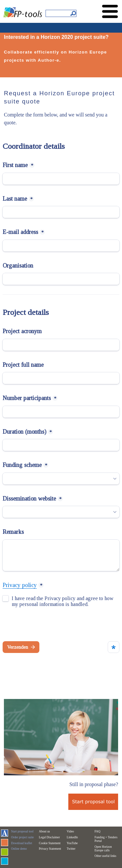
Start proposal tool (22, 831)
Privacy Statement (50, 849)
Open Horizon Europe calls (103, 849)
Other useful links (106, 856)
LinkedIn (72, 837)
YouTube (72, 843)
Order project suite (22, 837)
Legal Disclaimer (50, 837)
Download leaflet (22, 843)
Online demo (19, 849)
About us (45, 831)
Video (70, 831)
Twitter (71, 849)
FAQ (98, 831)
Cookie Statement (50, 843)
